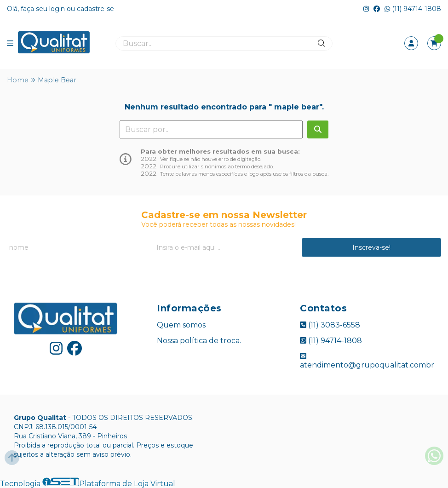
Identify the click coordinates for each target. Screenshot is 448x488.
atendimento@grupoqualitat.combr (367, 361)
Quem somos (181, 325)
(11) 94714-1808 (413, 9)
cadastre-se (95, 9)
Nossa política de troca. (199, 341)
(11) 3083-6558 (330, 325)
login (58, 9)
